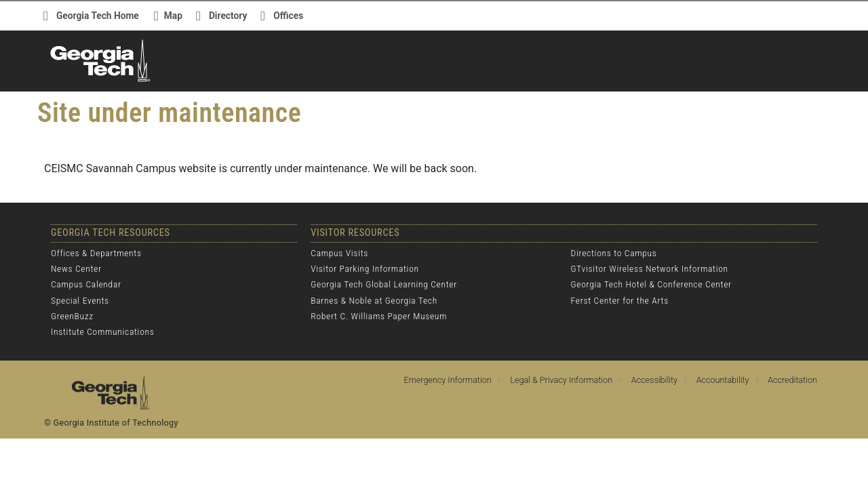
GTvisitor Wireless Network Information (650, 268)
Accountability (723, 380)
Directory (228, 16)
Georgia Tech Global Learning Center (384, 284)
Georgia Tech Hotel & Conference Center (651, 284)
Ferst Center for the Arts (620, 300)
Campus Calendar (86, 284)
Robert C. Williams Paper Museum (379, 316)
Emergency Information (448, 380)
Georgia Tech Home (98, 16)
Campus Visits (339, 253)
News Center (76, 268)
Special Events (80, 300)
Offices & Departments (96, 253)
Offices (288, 16)
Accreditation (792, 380)
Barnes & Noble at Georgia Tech (374, 300)
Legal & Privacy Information (561, 380)
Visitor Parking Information (364, 268)
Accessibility (654, 380)
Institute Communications (102, 331)
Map (173, 16)
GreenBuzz (72, 316)
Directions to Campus (614, 253)
